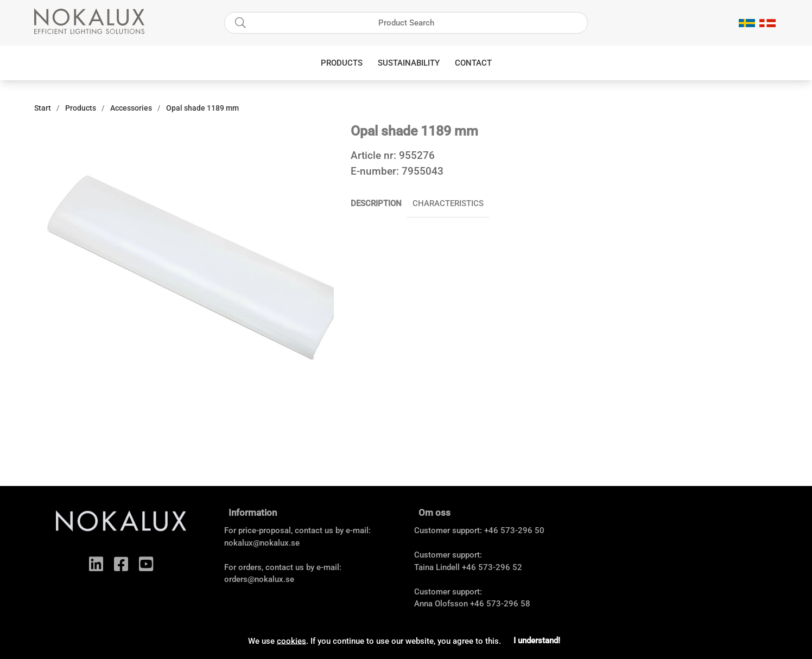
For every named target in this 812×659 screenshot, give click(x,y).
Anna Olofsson (441, 604)
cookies (291, 641)
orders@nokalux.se (259, 579)
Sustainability (409, 63)
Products (342, 63)
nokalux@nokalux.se (262, 543)
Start (43, 108)
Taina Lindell (437, 567)
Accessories (131, 108)
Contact (473, 63)
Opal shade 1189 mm (202, 108)
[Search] (406, 23)
